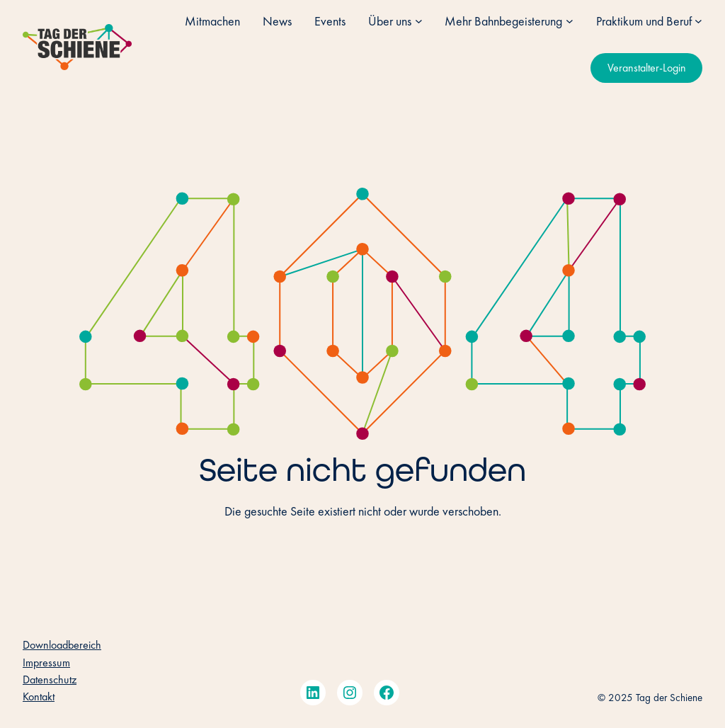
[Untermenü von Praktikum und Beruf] (698, 21)
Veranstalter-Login (647, 68)
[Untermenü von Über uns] (419, 21)
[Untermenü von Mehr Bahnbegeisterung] (570, 21)
